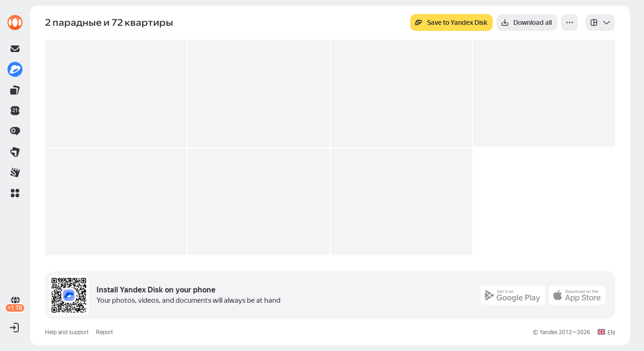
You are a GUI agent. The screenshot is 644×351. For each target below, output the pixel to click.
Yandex (548, 332)
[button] (15, 193)
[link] (15, 22)
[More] (570, 22)
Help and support (67, 332)
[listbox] (600, 22)
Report (104, 332)
